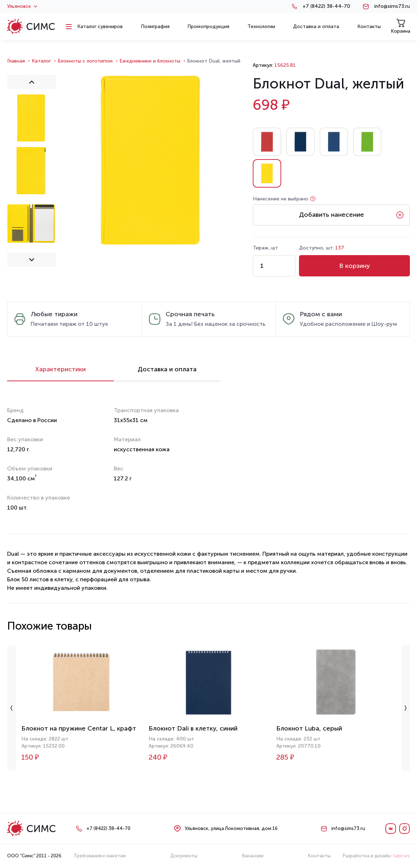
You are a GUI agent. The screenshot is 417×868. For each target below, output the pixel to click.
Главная (16, 61)
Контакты (319, 856)
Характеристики (60, 369)
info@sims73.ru (392, 6)
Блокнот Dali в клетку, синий (193, 728)
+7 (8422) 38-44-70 (326, 6)
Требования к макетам (100, 856)
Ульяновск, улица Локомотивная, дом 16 (231, 828)
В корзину (355, 266)
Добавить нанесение (332, 215)
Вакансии (253, 856)
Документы (184, 856)
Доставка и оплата (167, 369)
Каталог (41, 61)
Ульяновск (22, 6)
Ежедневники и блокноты (150, 61)
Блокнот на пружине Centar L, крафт (79, 728)
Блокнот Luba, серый (309, 728)
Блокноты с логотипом (85, 61)
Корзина (401, 26)
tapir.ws (401, 856)
